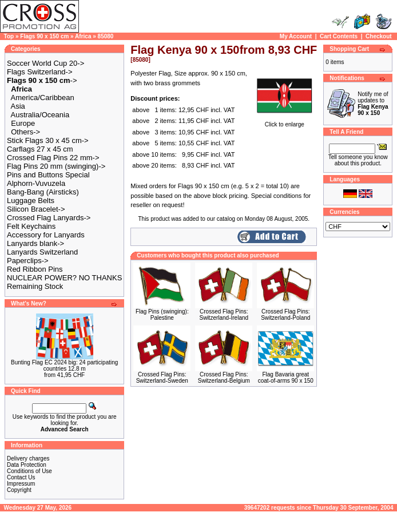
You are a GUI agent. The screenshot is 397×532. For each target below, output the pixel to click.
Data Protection (27, 465)
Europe (23, 123)
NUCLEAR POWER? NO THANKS (64, 278)
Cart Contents (339, 36)
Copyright (19, 490)
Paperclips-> (28, 261)
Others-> (25, 132)
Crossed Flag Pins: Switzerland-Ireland (224, 315)
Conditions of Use (29, 471)
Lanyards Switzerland (42, 252)
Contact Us (21, 477)
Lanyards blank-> (35, 243)
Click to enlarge (284, 122)
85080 (106, 36)
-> (42, 80)
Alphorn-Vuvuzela (36, 183)
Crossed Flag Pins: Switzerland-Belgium (224, 378)
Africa (83, 36)
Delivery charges (28, 458)
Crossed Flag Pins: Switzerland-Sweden (162, 378)
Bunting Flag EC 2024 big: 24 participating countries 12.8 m (64, 366)
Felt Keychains (31, 226)
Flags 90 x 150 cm (44, 36)
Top (9, 36)
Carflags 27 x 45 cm (40, 149)
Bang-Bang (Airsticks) (43, 192)
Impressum (21, 484)
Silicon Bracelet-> (36, 209)
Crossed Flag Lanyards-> (49, 218)
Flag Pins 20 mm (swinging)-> (56, 166)
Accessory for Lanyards (46, 235)
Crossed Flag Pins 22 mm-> (53, 158)
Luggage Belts (31, 201)
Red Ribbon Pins (35, 269)
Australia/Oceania (40, 115)
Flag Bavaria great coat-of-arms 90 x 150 (286, 378)
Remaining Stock (35, 286)
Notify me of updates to (373, 104)
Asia (18, 106)
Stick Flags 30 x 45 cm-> (48, 140)
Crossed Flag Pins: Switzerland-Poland (285, 315)
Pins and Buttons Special (48, 175)
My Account (296, 36)
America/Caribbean (43, 98)
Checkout (379, 36)
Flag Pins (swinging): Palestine (162, 315)
